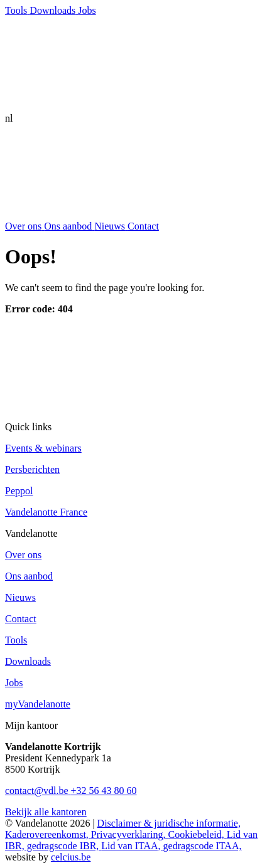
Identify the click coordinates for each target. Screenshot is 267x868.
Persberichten (32, 469)
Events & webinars (43, 448)
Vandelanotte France (46, 512)
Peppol (19, 491)
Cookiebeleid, (197, 834)
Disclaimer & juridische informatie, (169, 823)
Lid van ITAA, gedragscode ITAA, (171, 846)
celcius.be (71, 857)
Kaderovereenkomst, (48, 834)
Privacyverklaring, (130, 834)
